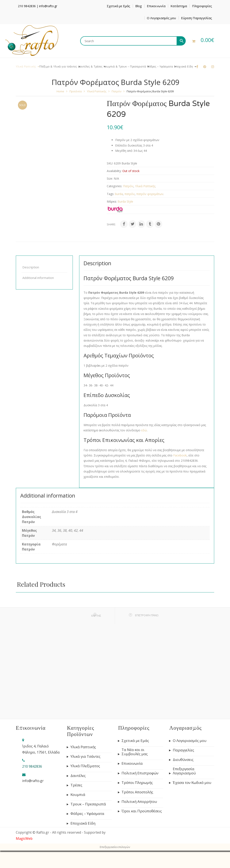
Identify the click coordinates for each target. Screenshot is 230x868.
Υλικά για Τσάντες (85, 756)
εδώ (144, 430)
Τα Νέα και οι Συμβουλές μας (135, 752)
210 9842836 (27, 6)
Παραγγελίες (183, 750)
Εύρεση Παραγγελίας (197, 18)
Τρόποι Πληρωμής (137, 783)
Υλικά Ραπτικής (97, 91)
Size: (110, 178)
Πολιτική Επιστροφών (140, 773)
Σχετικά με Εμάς (118, 6)
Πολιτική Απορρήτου (139, 802)
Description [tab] (31, 267)
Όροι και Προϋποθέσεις (142, 811)
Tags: (110, 194)
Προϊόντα (76, 91)
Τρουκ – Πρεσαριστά (88, 804)
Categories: (114, 186)
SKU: (110, 163)
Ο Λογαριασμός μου (161, 18)
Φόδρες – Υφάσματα (87, 814)
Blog (139, 6)
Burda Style (125, 201)
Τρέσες (76, 785)
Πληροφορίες (202, 6)
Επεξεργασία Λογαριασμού (184, 771)
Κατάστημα (179, 6)
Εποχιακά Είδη (83, 823)
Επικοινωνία (156, 6)
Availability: (114, 171)
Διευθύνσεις (183, 760)
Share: (111, 224)
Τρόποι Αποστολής (137, 792)
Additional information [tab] (38, 278)
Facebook (180, 455)
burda (119, 194)
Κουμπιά (78, 795)
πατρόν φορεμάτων (150, 194)
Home (60, 91)
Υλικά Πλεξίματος (85, 766)
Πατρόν (116, 91)
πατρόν (130, 194)
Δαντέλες (78, 776)
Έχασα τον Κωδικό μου (192, 783)
